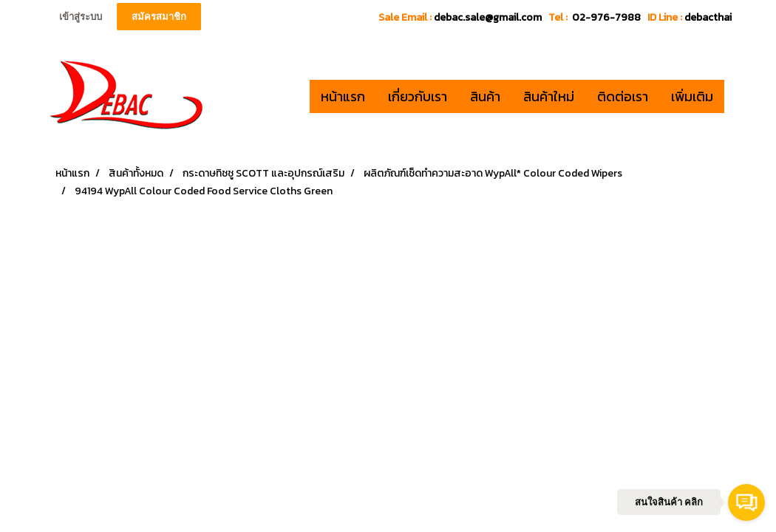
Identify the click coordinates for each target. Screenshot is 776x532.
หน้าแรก (343, 96)
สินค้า (485, 96)
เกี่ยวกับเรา (418, 96)
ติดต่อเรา (623, 96)
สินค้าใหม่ (549, 96)
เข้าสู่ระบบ (81, 17)
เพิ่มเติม (692, 96)
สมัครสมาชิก (159, 17)
